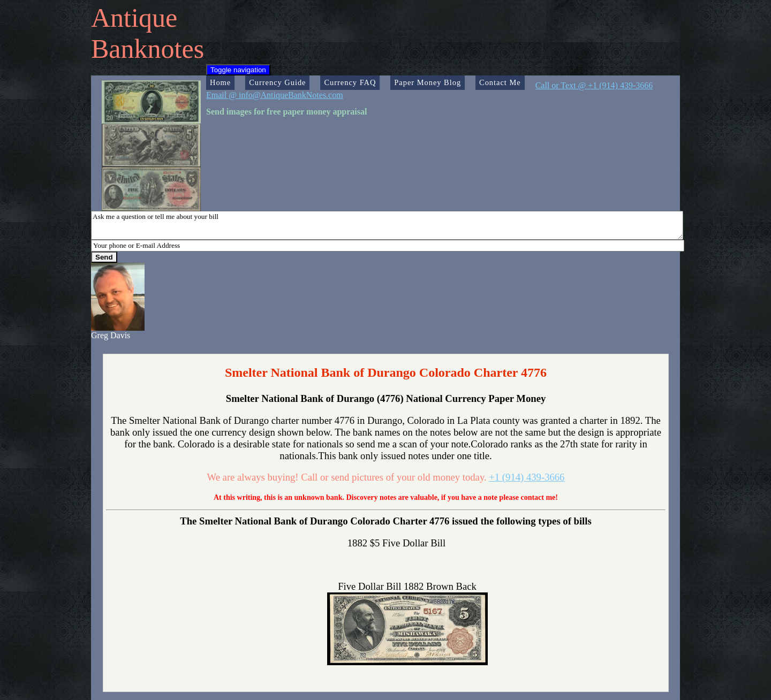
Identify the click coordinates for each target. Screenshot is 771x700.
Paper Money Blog (428, 82)
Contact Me (500, 82)
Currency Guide (277, 82)
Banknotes (148, 49)
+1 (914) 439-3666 (527, 477)
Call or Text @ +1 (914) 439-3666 (594, 85)
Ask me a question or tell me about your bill (387, 225)
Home (220, 82)
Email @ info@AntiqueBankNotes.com (275, 95)
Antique (134, 18)
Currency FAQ (350, 82)
